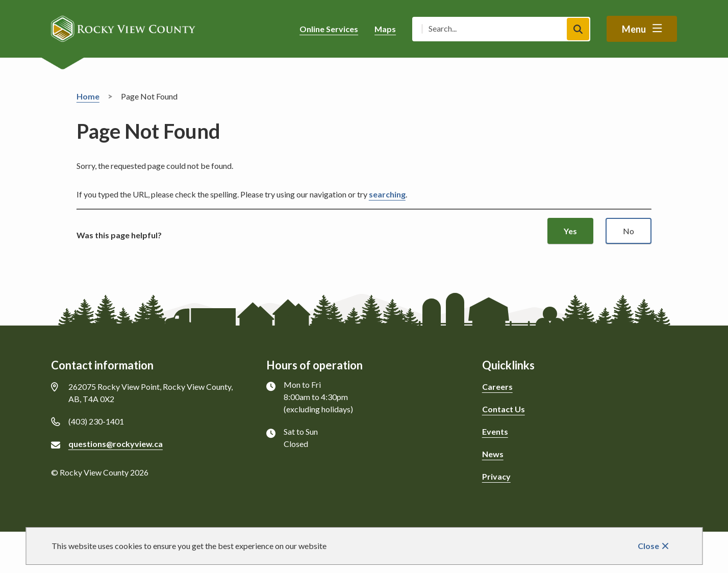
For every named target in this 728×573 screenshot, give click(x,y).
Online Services (329, 29)
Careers (497, 387)
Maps (385, 29)
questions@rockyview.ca (116, 444)
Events (495, 431)
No (629, 231)
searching (387, 194)
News (493, 454)
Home (88, 96)
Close (648, 546)
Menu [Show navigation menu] (634, 29)
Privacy (496, 476)
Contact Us (504, 409)
